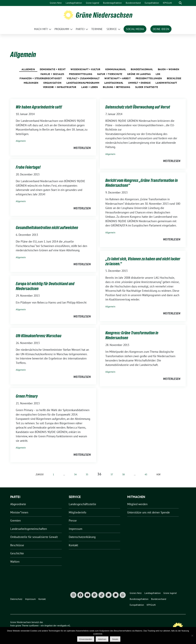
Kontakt (73, 545)
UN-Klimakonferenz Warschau (39, 336)
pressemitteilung (81, 74)
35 (87, 474)
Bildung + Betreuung (117, 87)
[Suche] (176, 3)
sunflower (34, 626)
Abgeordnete (18, 504)
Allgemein (28, 69)
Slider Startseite (147, 87)
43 (146, 474)
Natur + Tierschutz (110, 74)
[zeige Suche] (180, 3)
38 (123, 474)
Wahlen (15, 562)
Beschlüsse (174, 78)
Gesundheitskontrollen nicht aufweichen (47, 228)
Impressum (75, 529)
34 (75, 474)
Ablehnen (102, 639)
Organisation (52, 83)
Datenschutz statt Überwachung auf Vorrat (138, 107)
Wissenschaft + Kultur (86, 69)
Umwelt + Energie (139, 83)
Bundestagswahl (142, 69)
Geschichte (17, 553)
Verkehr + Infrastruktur (60, 87)
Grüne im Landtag (139, 74)
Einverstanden (86, 639)
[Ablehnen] (192, 636)
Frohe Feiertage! (28, 167)
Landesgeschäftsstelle (82, 504)
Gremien (15, 521)
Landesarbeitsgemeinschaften (29, 529)
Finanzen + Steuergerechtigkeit (41, 78)
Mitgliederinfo (77, 512)
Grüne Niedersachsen (104, 15)
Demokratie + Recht (53, 69)
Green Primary (27, 396)
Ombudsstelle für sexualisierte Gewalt (34, 537)
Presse (73, 521)
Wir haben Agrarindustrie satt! (39, 107)
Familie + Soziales (52, 74)
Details (115, 639)
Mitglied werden (137, 504)
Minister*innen (19, 512)
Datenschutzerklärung (82, 537)
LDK (158, 74)
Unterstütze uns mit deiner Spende (149, 512)
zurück (40, 474)
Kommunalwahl (116, 69)
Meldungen (31, 83)
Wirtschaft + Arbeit (118, 78)
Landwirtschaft (166, 83)
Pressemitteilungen (149, 78)
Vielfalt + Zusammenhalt (83, 78)
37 (112, 474)
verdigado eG (64, 626)
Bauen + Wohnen (169, 69)
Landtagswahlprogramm (83, 83)
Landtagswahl (114, 83)
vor (158, 474)
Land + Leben (90, 87)
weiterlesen (82, 148)
